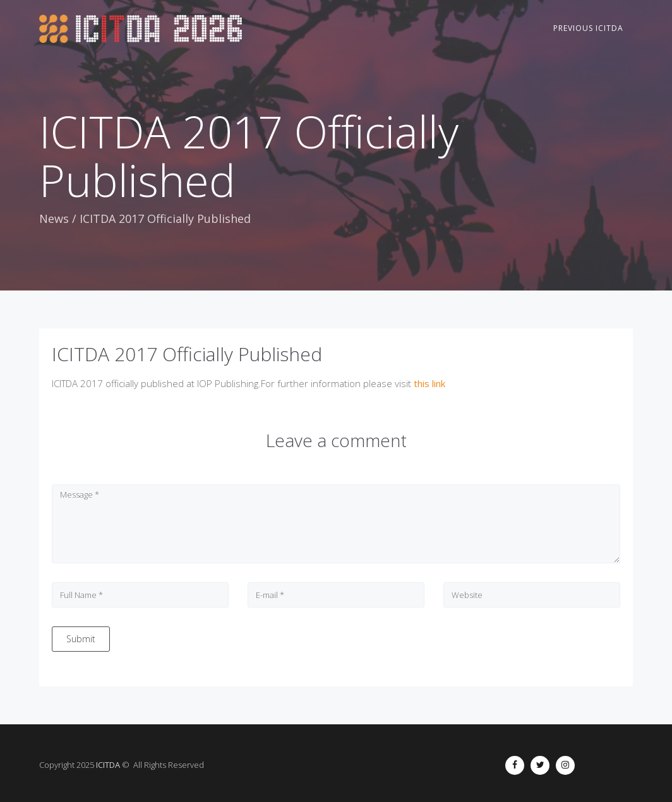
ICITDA (108, 765)
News (54, 218)
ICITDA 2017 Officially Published (187, 354)
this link (429, 383)
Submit (81, 639)
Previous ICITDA (588, 28)
